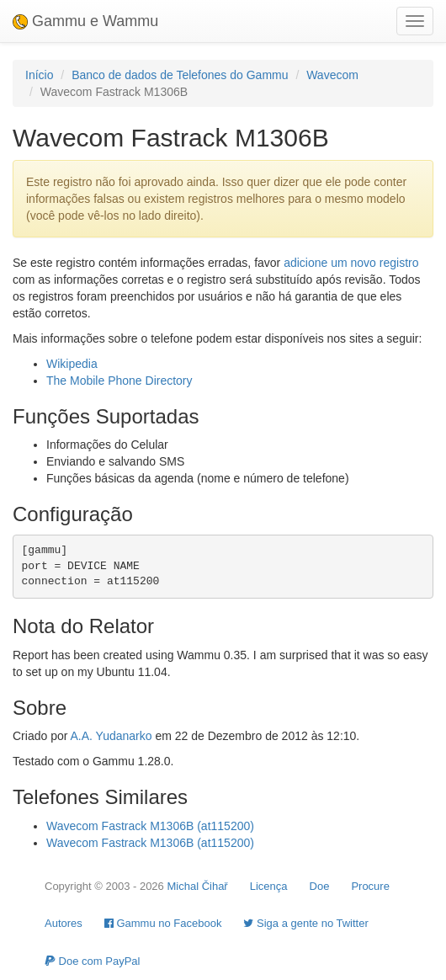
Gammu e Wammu (85, 21)
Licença (269, 886)
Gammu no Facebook (163, 923)
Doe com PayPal (92, 961)
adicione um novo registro (351, 263)
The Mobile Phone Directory (119, 381)
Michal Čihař (197, 886)
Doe (320, 886)
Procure (370, 886)
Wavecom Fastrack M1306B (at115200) (150, 826)
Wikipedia (72, 364)
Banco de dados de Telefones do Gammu (180, 75)
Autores (64, 923)
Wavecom (332, 75)
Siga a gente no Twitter (305, 923)
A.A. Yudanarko (111, 736)
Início (39, 75)
